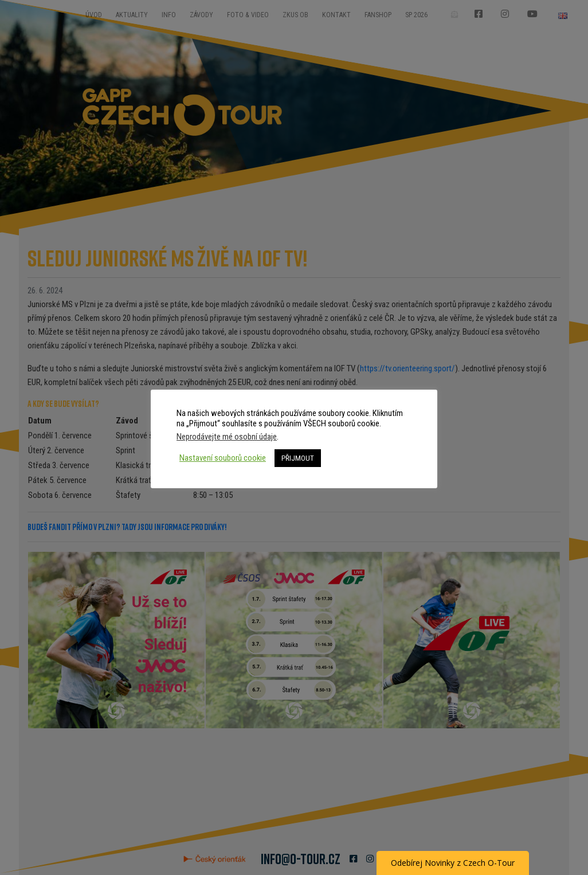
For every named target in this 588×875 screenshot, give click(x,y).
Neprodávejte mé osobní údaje (227, 437)
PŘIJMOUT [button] (298, 458)
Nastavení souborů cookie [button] (223, 458)
